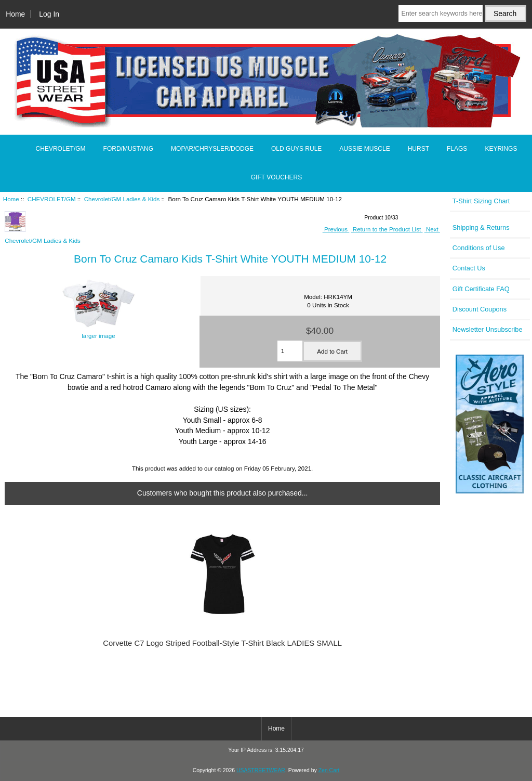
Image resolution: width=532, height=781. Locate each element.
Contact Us (469, 268)
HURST (418, 149)
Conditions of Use (479, 248)
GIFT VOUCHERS (276, 177)
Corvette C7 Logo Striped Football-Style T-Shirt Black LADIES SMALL (222, 643)
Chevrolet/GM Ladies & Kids (122, 199)
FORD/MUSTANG (128, 149)
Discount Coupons (480, 309)
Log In (49, 14)
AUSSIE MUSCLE (364, 149)
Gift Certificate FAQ (481, 289)
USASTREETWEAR (261, 770)
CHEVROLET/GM (52, 199)
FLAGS (457, 149)
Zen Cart (329, 770)
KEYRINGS (501, 149)
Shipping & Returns (481, 227)
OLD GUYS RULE (296, 149)
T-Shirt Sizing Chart (481, 201)
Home (15, 14)
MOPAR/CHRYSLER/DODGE (212, 149)
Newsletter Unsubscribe (488, 329)
